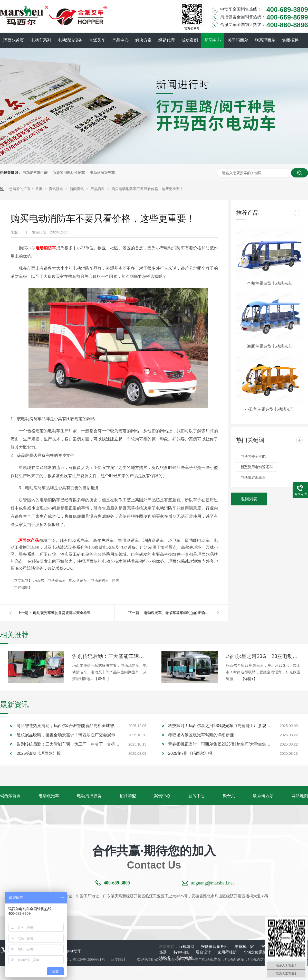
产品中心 (120, 40)
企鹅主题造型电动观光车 (269, 283)
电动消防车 (46, 248)
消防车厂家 (245, 947)
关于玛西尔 (238, 40)
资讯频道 (56, 189)
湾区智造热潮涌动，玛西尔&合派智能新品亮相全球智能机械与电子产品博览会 (68, 726)
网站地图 (300, 796)
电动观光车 (57, 580)
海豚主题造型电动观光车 (269, 346)
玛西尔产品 (29, 540)
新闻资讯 (77, 189)
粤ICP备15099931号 (89, 959)
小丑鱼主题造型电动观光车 (269, 409)
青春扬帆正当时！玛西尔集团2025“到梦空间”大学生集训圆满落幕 (219, 744)
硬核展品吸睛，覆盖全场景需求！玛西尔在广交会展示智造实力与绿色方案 (68, 735)
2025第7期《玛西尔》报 (190, 753)
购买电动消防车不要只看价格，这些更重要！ (147, 189)
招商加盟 (128, 796)
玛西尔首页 (14, 40)
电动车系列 (41, 40)
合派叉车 (97, 40)
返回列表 (249, 499)
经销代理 (167, 40)
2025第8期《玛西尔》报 (39, 753)
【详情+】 (102, 679)
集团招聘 (290, 40)
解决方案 (143, 40)
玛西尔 (39, 580)
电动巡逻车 (79, 580)
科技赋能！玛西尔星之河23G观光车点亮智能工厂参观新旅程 (219, 726)
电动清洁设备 (70, 40)
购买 (115, 580)
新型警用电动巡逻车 (69, 173)
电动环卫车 (158, 968)
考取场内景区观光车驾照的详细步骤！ (203, 735)
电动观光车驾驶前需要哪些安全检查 (62, 613)
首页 (39, 189)
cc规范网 (187, 947)
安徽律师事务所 (215, 947)
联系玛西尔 (265, 40)
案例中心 (162, 796)
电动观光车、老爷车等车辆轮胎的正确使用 (177, 613)
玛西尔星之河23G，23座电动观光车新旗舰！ (263, 656)
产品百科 (98, 189)
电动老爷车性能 (35, 173)
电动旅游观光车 (102, 173)
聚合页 (229, 796)
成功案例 (190, 40)
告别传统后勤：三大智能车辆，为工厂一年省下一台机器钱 (109, 656)
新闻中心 (213, 40)
